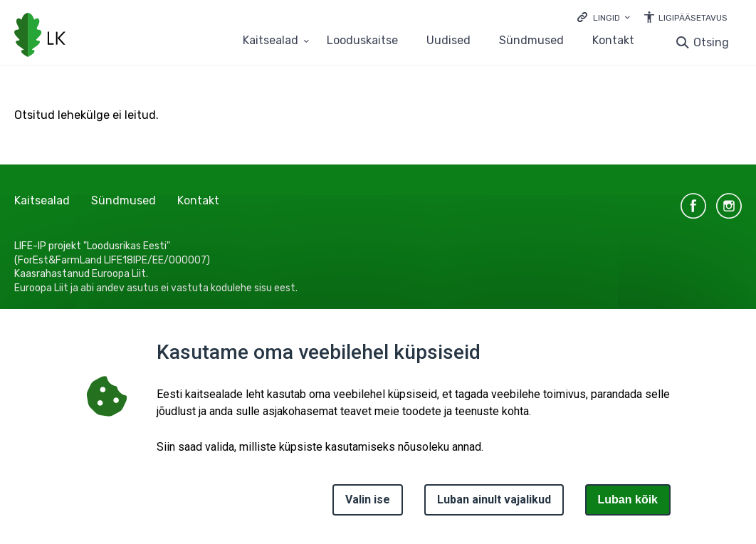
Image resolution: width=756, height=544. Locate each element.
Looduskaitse (362, 41)
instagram (729, 206)
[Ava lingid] (604, 17)
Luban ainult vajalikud (494, 499)
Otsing (711, 42)
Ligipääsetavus (693, 18)
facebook (693, 206)
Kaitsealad (42, 200)
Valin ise (368, 499)
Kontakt (613, 41)
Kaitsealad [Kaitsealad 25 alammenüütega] (271, 41)
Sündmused (531, 41)
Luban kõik (628, 499)
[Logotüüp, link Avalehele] (40, 36)
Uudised (448, 41)
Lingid (607, 18)
